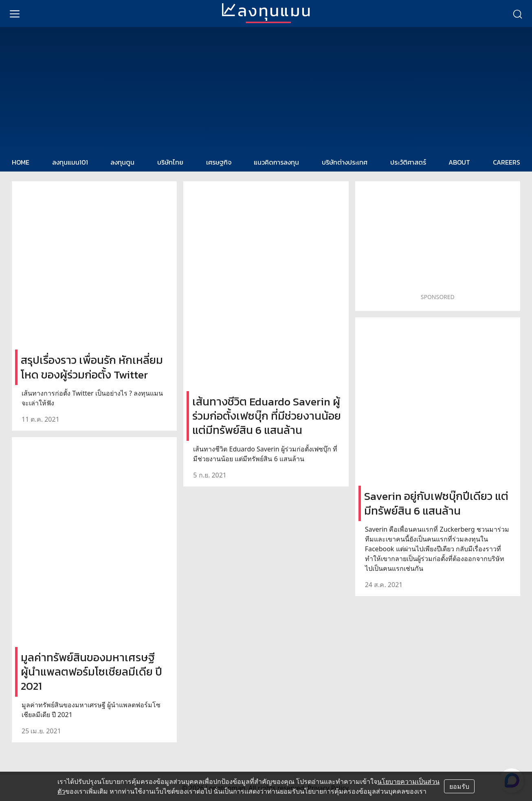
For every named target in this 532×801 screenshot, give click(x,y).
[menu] (15, 13)
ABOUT (459, 162)
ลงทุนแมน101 (70, 162)
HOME (21, 162)
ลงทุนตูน (122, 162)
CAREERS (507, 162)
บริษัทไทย (170, 162)
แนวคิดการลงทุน (276, 162)
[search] (517, 13)
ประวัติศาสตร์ (408, 162)
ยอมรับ (459, 786)
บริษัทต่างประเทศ (345, 162)
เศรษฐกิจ (219, 162)
